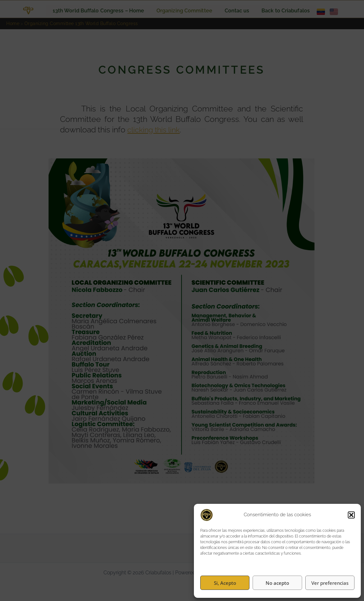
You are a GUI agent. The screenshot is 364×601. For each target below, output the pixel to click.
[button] (351, 515)
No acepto (277, 583)
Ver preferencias (330, 583)
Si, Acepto (225, 583)
